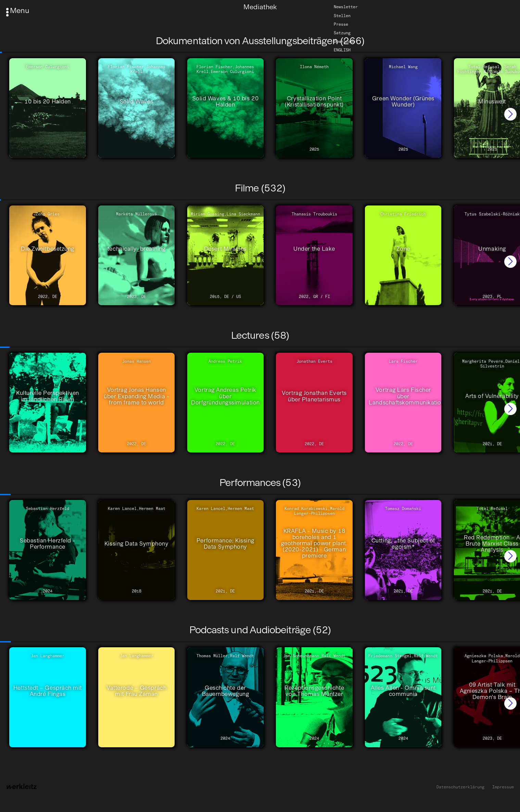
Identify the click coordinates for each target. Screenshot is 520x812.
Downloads (345, 41)
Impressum (503, 787)
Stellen (342, 16)
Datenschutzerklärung (460, 787)
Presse (341, 24)
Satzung (342, 33)
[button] (510, 114)
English (342, 50)
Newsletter (346, 7)
